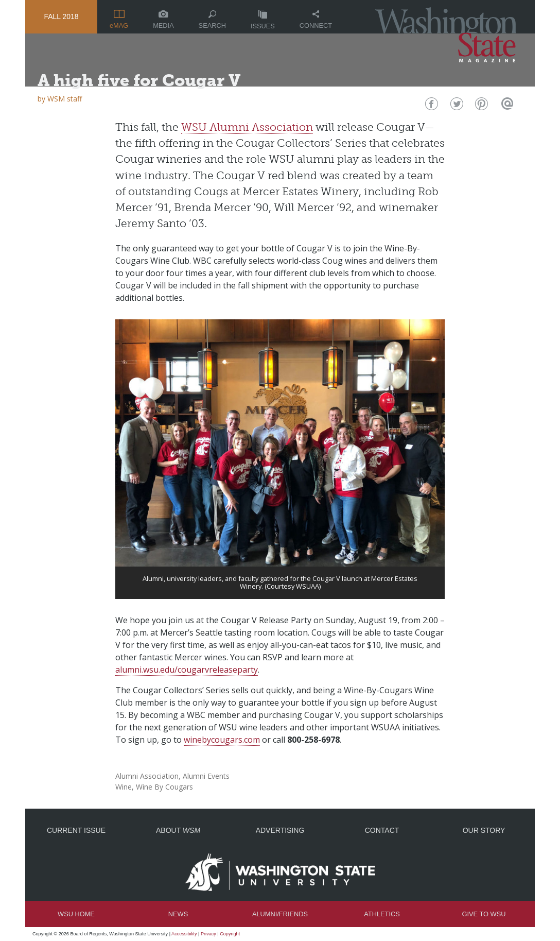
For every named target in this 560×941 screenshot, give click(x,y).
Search (212, 20)
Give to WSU (484, 914)
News (178, 914)
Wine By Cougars (164, 787)
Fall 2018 (61, 16)
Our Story (484, 830)
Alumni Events (206, 776)
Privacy (208, 934)
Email (506, 106)
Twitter (456, 106)
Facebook (431, 106)
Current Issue (76, 830)
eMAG (119, 20)
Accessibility (184, 934)
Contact (382, 830)
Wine (124, 787)
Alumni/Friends (280, 914)
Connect (316, 20)
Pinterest (480, 106)
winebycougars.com (222, 740)
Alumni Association (147, 776)
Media (163, 20)
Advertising (280, 830)
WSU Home (76, 914)
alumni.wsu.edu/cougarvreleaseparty (187, 670)
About (178, 830)
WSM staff (65, 99)
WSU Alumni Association (247, 127)
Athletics (382, 914)
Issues (263, 20)
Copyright (230, 934)
